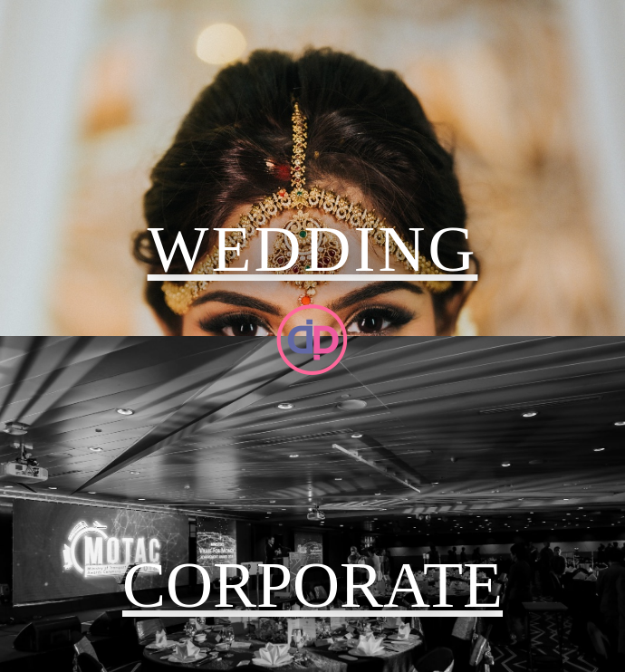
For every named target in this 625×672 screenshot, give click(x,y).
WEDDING (313, 249)
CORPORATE (312, 585)
